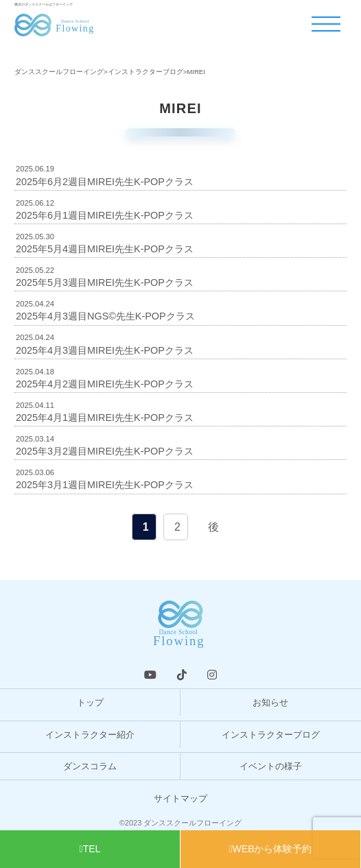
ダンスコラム (90, 766)
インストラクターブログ (271, 735)
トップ (90, 702)
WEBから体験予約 (270, 849)
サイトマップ (180, 798)
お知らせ (270, 702)
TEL (90, 849)
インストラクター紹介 (90, 735)
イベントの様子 (271, 766)
